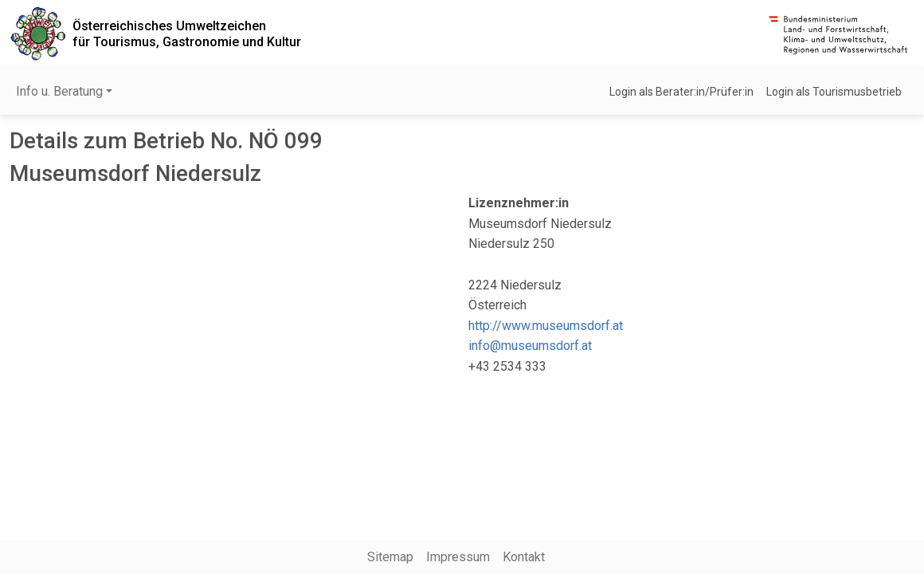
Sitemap (390, 557)
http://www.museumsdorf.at (546, 326)
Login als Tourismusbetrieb (834, 92)
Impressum (458, 557)
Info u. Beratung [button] (59, 91)
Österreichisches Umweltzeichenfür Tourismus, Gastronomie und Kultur (187, 33)
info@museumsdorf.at (530, 346)
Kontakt (524, 557)
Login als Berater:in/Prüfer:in (681, 92)
